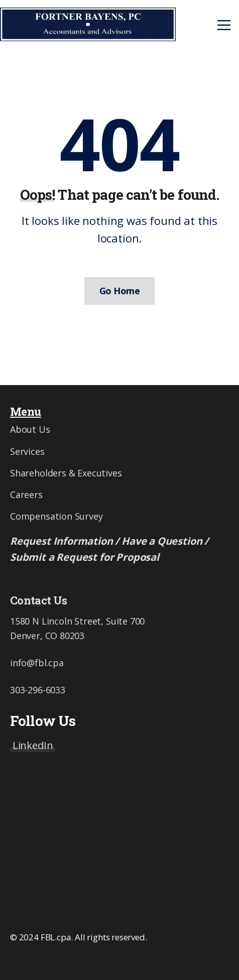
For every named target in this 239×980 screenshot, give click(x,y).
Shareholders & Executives (66, 473)
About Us (30, 429)
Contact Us (38, 600)
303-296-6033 (38, 690)
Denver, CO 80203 (47, 636)
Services (27, 451)
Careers (26, 495)
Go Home (119, 291)
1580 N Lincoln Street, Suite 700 (77, 621)
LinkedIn (33, 745)
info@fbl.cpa (37, 663)
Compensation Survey (56, 516)
